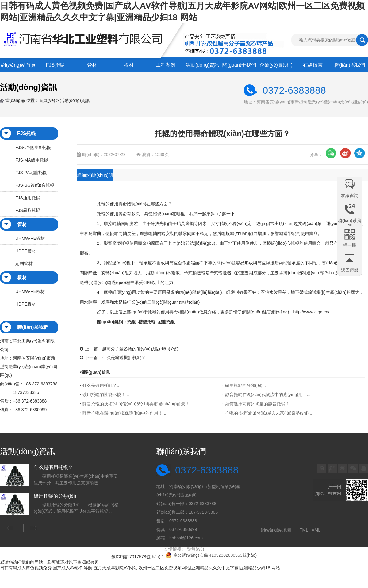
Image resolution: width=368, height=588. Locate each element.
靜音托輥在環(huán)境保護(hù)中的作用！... (124, 413)
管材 (92, 65)
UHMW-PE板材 (30, 291)
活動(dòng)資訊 (202, 65)
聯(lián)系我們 (350, 65)
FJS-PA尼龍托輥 (31, 173)
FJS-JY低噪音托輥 (33, 147)
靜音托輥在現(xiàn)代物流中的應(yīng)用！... (268, 395)
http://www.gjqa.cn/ (311, 312)
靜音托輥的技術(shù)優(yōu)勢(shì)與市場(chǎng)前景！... (138, 404)
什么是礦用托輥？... (102, 385)
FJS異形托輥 (28, 210)
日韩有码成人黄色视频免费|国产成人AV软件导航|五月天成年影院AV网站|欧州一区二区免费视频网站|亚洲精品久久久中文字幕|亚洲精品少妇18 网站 (140, 568)
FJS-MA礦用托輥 (32, 160)
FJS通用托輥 (28, 198)
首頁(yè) (47, 100)
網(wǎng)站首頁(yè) (18, 67)
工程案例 (166, 65)
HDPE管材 (26, 251)
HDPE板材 (26, 304)
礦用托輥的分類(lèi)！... (245, 385)
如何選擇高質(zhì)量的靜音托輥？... (259, 404)
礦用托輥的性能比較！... (106, 395)
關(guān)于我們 (239, 65)
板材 (129, 65)
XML (317, 530)
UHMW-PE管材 (30, 238)
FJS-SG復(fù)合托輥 (35, 185)
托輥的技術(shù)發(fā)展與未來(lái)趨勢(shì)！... (269, 413)
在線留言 (313, 65)
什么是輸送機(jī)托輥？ (124, 357)
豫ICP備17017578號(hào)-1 (138, 557)
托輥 (101, 214)
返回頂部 (350, 270)
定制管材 (24, 263)
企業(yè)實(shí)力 (276, 67)
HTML (303, 530)
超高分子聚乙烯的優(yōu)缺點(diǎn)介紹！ (143, 349)
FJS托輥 (55, 65)
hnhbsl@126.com (186, 538)
